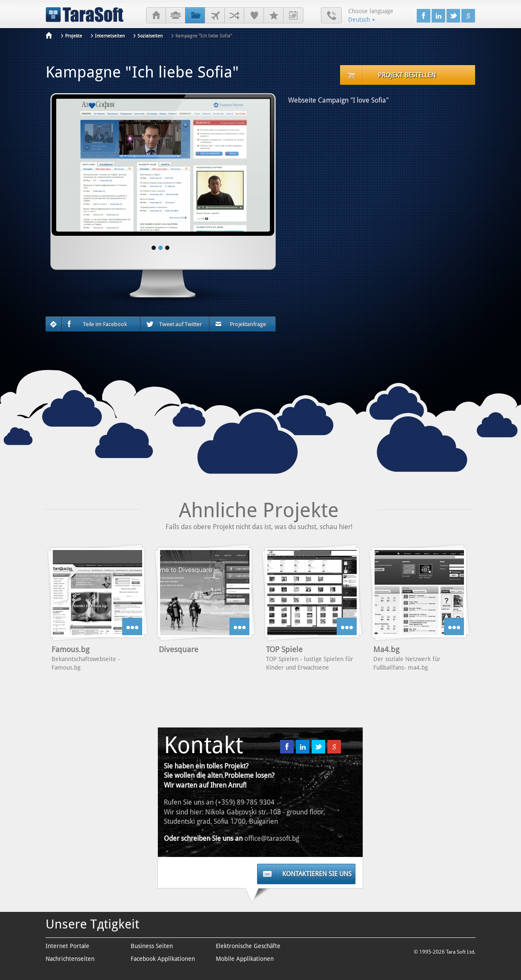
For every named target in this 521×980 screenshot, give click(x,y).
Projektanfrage (240, 324)
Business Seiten (152, 946)
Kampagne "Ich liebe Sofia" (204, 36)
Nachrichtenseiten (70, 959)
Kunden (215, 16)
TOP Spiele (284, 649)
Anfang (156, 16)
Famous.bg (70, 649)
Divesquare (179, 649)
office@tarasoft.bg (272, 838)
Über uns (176, 16)
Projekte (195, 16)
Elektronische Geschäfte (248, 946)
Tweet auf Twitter (174, 324)
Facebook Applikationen (163, 959)
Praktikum (293, 16)
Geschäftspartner (234, 16)
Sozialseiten (150, 36)
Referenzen (254, 16)
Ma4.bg (386, 649)
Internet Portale (67, 946)
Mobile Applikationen (245, 959)
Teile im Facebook (97, 324)
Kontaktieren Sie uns (317, 874)
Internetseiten (110, 36)
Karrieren (273, 16)
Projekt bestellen (407, 75)
